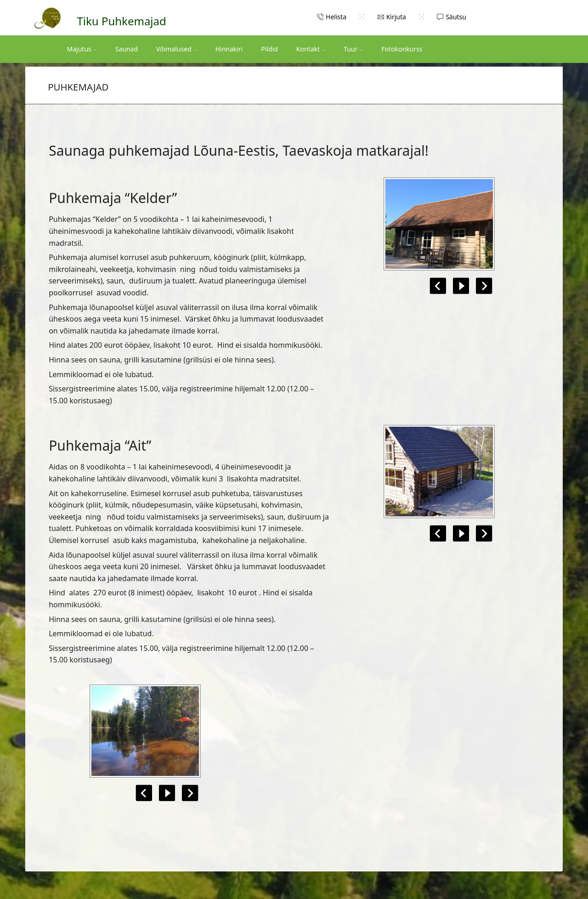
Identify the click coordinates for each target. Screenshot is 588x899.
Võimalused (177, 49)
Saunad (127, 49)
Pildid (269, 49)
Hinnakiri (229, 49)
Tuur (353, 49)
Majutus (82, 49)
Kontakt (311, 49)
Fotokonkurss (402, 49)
